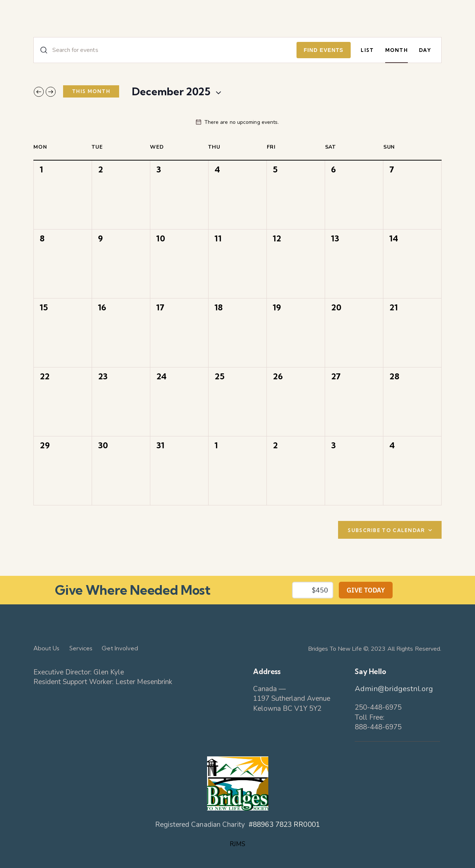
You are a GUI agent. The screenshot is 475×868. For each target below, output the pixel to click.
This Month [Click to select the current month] (91, 91)
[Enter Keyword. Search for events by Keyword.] (165, 50)
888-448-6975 (378, 727)
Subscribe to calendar (386, 530)
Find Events (324, 50)
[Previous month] (39, 92)
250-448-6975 (378, 707)
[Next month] (51, 92)
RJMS (237, 844)
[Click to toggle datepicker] (171, 92)
